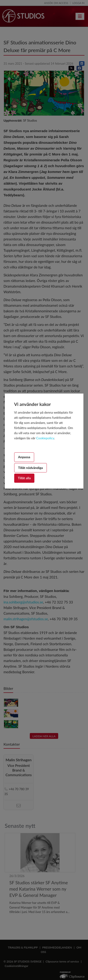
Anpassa (24, 457)
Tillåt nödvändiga (31, 468)
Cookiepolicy (45, 438)
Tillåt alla (24, 478)
